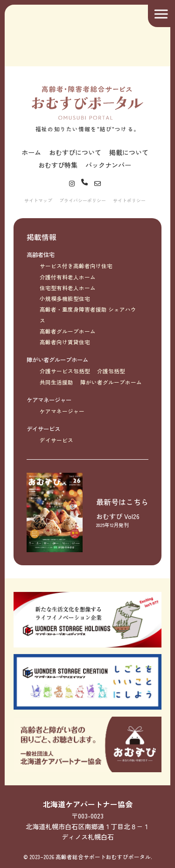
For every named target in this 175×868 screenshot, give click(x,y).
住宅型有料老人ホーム (68, 288)
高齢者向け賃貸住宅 (65, 342)
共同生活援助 (56, 382)
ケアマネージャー (49, 400)
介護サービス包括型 (65, 371)
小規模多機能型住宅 (65, 299)
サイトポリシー (129, 200)
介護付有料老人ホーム (68, 277)
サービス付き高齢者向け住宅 (76, 266)
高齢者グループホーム (68, 331)
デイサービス (43, 429)
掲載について (129, 152)
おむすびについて (75, 152)
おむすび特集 (58, 165)
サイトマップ (38, 200)
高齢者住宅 (41, 255)
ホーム (31, 152)
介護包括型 (111, 371)
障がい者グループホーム (57, 360)
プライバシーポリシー (83, 200)
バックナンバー (108, 165)
